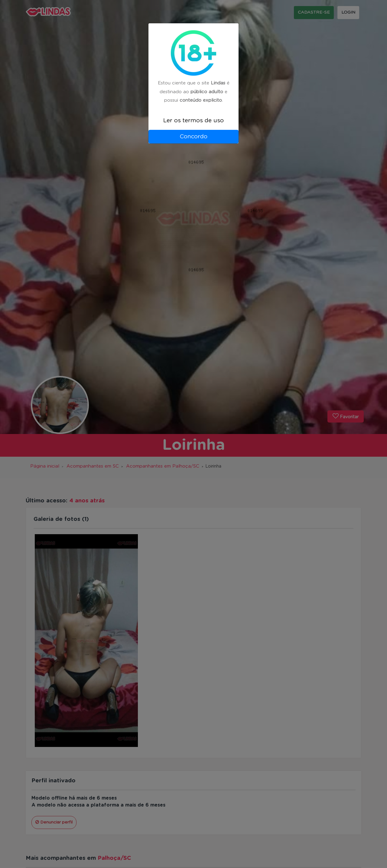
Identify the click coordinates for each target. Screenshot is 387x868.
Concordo (193, 137)
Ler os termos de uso (193, 121)
